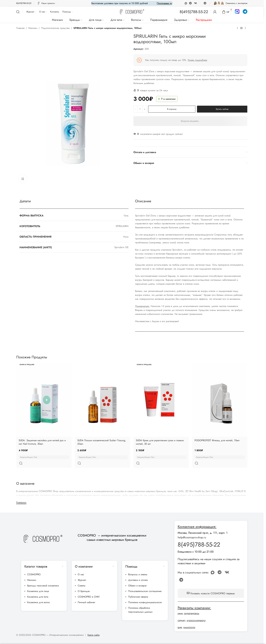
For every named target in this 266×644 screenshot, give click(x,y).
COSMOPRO (34, 567)
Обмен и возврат (137, 578)
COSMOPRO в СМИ (89, 589)
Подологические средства (55, 28)
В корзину (172, 109)
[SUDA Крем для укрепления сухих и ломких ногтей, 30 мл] (161, 400)
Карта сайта (94, 627)
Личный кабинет (86, 594)
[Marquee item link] (162, 3)
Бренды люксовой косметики (43, 578)
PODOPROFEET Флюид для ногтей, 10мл (217, 440)
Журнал (82, 572)
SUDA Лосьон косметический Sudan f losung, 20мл (102, 442)
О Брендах (84, 583)
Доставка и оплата (138, 572)
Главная (20, 28)
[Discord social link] (200, 3)
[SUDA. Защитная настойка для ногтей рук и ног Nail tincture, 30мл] (44, 400)
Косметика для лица (38, 583)
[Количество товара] (140, 109)
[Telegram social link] (205, 3)
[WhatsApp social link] (191, 3)
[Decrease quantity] (135, 109)
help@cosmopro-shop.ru (192, 529)
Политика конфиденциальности (145, 594)
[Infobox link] (24, 3)
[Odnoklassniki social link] (186, 3)
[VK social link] (195, 3)
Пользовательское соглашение (145, 583)
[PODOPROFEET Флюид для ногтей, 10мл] (220, 400)
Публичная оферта (138, 589)
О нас (81, 567)
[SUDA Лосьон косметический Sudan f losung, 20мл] (103, 400)
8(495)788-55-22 (199, 537)
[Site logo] (132, 11)
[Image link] (43, 531)
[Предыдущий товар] (237, 28)
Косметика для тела (38, 589)
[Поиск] (18, 12)
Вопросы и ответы (138, 567)
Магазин (33, 28)
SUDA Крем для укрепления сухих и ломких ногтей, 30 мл (160, 442)
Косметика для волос (39, 594)
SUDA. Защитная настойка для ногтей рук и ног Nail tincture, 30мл (42, 442)
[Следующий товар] (245, 28)
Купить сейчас (222, 109)
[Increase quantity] (144, 109)
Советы (82, 578)
